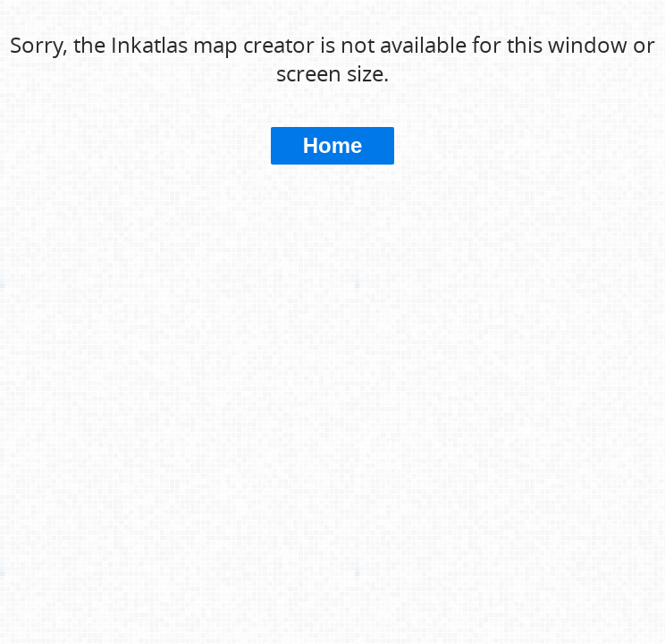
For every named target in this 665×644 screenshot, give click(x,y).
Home (333, 145)
